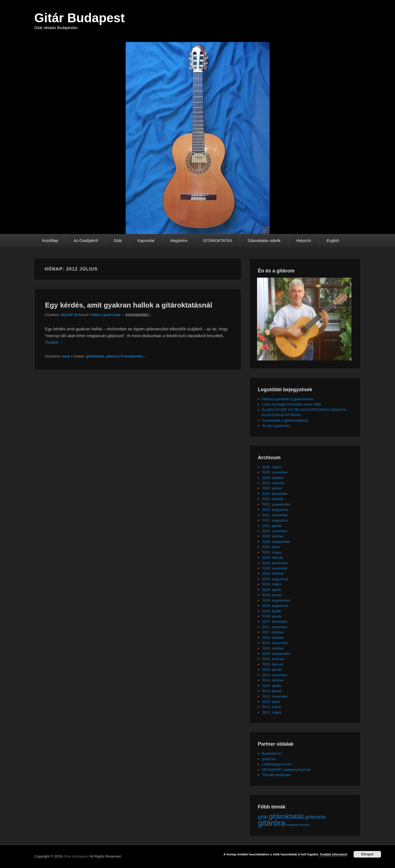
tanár (66, 356)
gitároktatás (95, 356)
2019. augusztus (275, 579)
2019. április (272, 590)
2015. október (273, 648)
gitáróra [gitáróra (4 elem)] (271, 823)
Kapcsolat (146, 241)
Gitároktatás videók (264, 241)
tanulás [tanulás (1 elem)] (305, 825)
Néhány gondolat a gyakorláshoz (288, 399)
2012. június (272, 707)
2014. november (275, 675)
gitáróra (112, 356)
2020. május (272, 552)
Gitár (118, 241)
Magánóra (179, 241)
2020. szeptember (276, 542)
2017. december (275, 622)
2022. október (273, 499)
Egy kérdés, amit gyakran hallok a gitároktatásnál (129, 305)
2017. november (275, 627)
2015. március (273, 659)
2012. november (275, 696)
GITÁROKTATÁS (218, 241)
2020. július (271, 547)
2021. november (275, 515)
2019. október (273, 573)
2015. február (273, 664)
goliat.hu (269, 759)
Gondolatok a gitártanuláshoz (285, 420)
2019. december (275, 563)
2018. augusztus (275, 606)
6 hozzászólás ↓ (138, 315)
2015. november (275, 643)
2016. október (273, 638)
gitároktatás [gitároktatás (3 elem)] (286, 816)
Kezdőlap (50, 241)
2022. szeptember (276, 504)
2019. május (272, 584)
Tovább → (54, 342)
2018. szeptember (276, 600)
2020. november (275, 531)
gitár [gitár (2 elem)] (263, 817)
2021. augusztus (275, 520)
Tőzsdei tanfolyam (276, 775)
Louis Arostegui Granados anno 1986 (291, 404)
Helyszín (304, 241)
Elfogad (367, 854)
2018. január (272, 616)
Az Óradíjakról (86, 241)
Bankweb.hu (272, 753)
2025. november (275, 472)
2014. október (273, 680)
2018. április (272, 611)
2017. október (273, 632)
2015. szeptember (276, 654)
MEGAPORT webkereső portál (286, 770)
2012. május (272, 712)
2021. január (272, 526)
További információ (333, 854)
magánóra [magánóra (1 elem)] (293, 825)
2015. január (272, 670)
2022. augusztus (275, 510)
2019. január (272, 595)
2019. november (275, 568)
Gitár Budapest (80, 18)
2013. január (272, 691)
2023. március (273, 483)
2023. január (272, 488)
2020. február (273, 558)
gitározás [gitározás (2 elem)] (315, 817)
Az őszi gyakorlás (276, 426)
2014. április (272, 686)
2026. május (272, 467)
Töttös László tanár (105, 315)
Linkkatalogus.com (277, 764)
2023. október (273, 478)
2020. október (273, 536)
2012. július (271, 702)
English (333, 241)
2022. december (275, 494)
